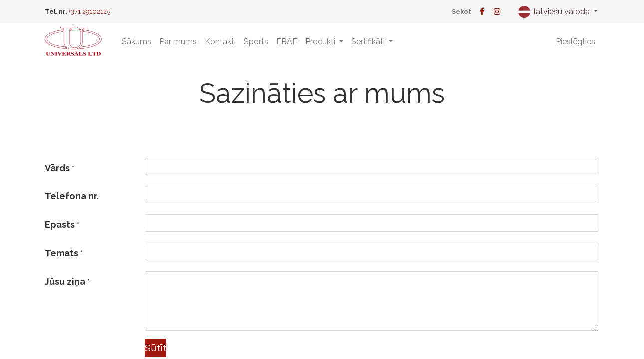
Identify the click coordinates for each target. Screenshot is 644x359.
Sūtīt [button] (156, 348)
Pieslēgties (575, 42)
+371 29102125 (89, 12)
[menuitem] (137, 42)
